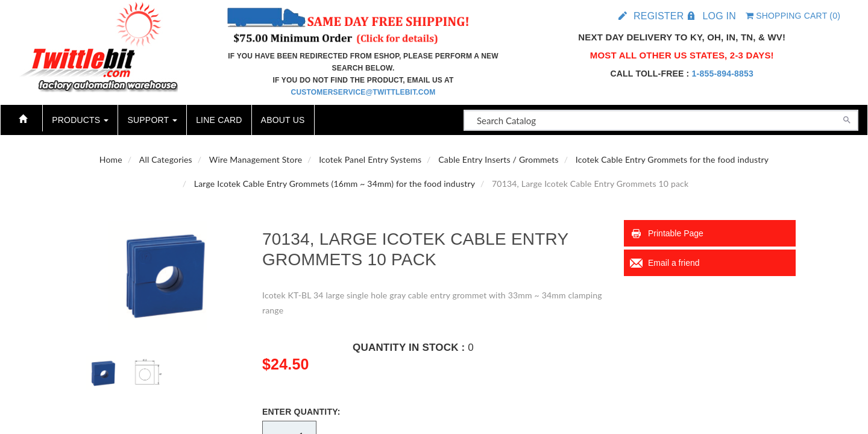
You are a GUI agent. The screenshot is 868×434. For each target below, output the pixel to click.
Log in (719, 16)
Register (659, 16)
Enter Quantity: (301, 412)
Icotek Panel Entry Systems (370, 159)
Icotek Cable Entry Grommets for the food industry (672, 159)
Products (80, 120)
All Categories (166, 159)
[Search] (847, 119)
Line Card (219, 120)
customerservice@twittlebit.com (363, 92)
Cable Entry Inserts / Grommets (498, 159)
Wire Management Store (256, 159)
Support (152, 120)
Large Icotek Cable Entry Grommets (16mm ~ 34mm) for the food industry (335, 184)
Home (111, 159)
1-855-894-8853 (723, 74)
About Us (283, 120)
